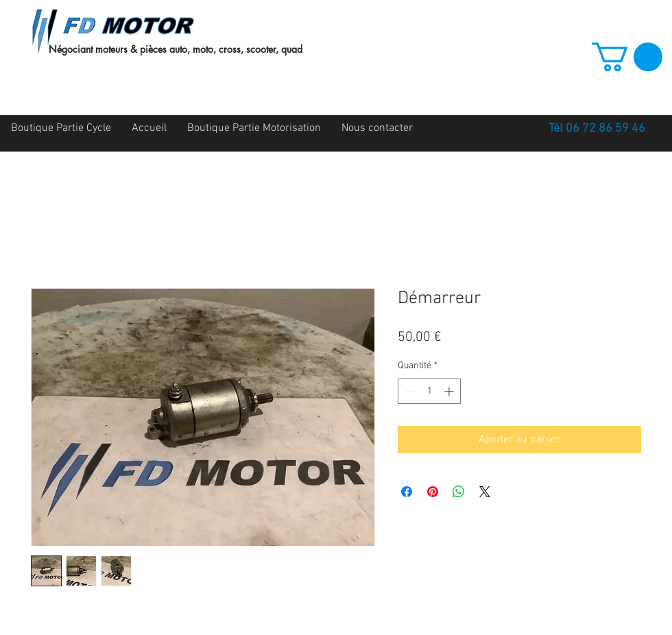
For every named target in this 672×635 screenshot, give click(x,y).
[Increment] (450, 391)
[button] (627, 57)
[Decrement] (408, 391)
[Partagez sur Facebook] (407, 492)
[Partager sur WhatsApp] (459, 492)
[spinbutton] (429, 391)
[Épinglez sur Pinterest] (433, 492)
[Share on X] (485, 492)
